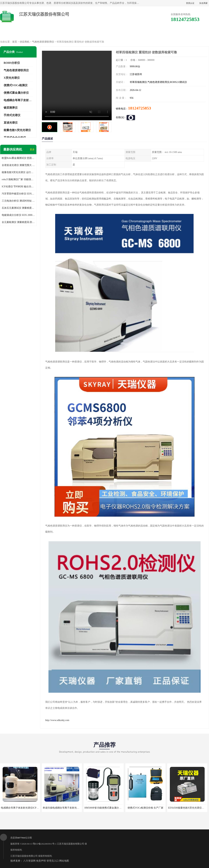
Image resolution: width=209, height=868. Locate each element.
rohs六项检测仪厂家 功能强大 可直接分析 (18, 179)
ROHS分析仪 (12, 63)
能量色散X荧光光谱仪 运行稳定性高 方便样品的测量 (18, 172)
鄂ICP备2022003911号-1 (45, 844)
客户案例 (164, 33)
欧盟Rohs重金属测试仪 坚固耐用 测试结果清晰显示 (18, 158)
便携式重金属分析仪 (16, 93)
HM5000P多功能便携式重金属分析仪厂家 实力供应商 (113, 808)
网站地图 (64, 861)
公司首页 (15, 33)
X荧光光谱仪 (12, 78)
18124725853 (140, 108)
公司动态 (134, 33)
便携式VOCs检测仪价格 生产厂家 (146, 808)
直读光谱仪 (11, 123)
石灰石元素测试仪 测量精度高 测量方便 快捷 (18, 208)
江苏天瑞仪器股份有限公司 (71, 844)
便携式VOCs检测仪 (16, 85)
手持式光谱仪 (12, 115)
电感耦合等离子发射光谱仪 (20, 100)
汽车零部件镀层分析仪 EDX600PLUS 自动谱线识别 (18, 194)
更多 (32, 150)
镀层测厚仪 (11, 108)
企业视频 (75, 33)
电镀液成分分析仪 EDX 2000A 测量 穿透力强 (18, 215)
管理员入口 (53, 861)
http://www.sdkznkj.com (57, 720)
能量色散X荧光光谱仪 (17, 130)
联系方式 (194, 33)
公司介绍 (104, 33)
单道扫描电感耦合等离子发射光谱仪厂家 (65, 808)
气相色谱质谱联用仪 (43, 42)
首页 (15, 42)
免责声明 (41, 861)
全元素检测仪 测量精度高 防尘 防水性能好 (18, 222)
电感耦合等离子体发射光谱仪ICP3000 (21, 808)
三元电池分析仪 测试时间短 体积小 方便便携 (18, 201)
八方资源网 (29, 861)
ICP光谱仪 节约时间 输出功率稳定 (18, 187)
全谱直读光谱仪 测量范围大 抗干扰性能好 (18, 165)
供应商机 (45, 33)
